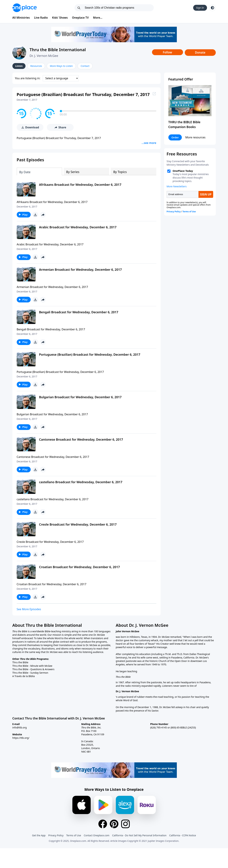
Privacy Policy (56, 834)
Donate (200, 52)
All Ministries (21, 18)
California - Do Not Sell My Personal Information (139, 834)
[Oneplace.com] (25, 8)
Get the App (39, 834)
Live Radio (41, 18)
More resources (195, 137)
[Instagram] (125, 823)
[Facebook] (103, 823)
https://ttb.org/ (21, 737)
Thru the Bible (20, 662)
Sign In (200, 8)
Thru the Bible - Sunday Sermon (30, 672)
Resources (36, 66)
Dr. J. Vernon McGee (44, 56)
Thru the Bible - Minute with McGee (32, 665)
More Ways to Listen (61, 66)
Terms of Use (74, 834)
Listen (19, 66)
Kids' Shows (60, 18)
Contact (85, 66)
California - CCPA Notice (183, 834)
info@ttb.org (20, 727)
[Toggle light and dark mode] (212, 8)
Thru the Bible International (58, 50)
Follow (168, 52)
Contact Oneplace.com (97, 834)
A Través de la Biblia (24, 675)
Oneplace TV (80, 18)
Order (175, 137)
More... (98, 18)
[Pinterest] (114, 823)
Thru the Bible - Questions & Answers (33, 669)
